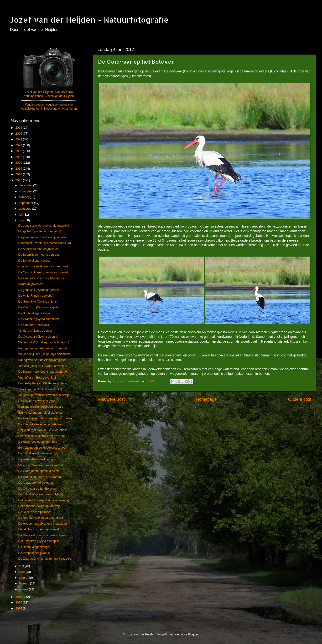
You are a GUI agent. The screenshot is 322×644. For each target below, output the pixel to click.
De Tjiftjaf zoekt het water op (37, 453)
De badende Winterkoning (36, 459)
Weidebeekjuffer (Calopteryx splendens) (45, 354)
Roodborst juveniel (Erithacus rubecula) (44, 243)
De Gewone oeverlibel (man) (37, 401)
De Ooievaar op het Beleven (37, 489)
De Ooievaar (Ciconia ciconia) (38, 337)
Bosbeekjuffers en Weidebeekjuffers (42, 383)
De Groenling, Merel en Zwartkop (40, 477)
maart (23, 578)
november (26, 191)
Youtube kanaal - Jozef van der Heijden (49, 96)
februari (25, 583)
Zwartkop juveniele (31, 284)
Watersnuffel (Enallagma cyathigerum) (44, 342)
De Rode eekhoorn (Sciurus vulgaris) (43, 535)
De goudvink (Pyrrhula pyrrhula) (39, 290)
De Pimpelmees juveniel (34, 553)
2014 (19, 609)
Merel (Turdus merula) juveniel (38, 529)
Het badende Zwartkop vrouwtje (39, 506)
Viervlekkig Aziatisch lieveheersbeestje (44, 395)
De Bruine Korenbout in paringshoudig (44, 372)
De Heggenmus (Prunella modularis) (42, 524)
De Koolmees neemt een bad (38, 442)
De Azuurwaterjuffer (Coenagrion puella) (45, 418)
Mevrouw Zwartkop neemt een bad (41, 465)
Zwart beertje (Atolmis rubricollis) (40, 389)
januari (24, 589)
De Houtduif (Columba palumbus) (40, 518)
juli (21, 215)
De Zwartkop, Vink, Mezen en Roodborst (45, 559)
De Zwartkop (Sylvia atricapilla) (39, 307)
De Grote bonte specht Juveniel (39, 471)
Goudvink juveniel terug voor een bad (43, 266)
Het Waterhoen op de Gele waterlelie (43, 430)
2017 (19, 180)
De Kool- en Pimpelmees (35, 512)
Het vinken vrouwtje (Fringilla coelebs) (44, 500)
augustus (26, 209)
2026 (19, 128)
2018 (19, 174)
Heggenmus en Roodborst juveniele (42, 237)
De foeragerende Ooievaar (36, 483)
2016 (19, 597)
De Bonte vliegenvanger (34, 261)
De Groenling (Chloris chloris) (38, 302)
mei (22, 566)
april (22, 572)
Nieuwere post (111, 399)
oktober (25, 197)
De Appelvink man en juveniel (38, 249)
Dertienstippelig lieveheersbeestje (41, 407)
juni (22, 220)
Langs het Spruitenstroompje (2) (40, 231)
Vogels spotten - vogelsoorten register (49, 105)
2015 (19, 603)
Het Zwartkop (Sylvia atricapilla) (39, 541)
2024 (19, 139)
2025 (19, 134)
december (26, 185)
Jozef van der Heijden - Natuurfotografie (89, 20)
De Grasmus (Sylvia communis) (39, 319)
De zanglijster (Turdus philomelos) (41, 278)
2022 (19, 151)
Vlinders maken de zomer (35, 331)
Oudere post (300, 399)
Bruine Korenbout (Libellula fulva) (40, 413)
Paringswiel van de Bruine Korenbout (43, 348)
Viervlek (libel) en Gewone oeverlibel (42, 366)
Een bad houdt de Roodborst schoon (43, 448)
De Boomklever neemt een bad (39, 255)
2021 (19, 157)
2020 (19, 163)
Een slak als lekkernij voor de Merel (42, 436)
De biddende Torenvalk (34, 325)
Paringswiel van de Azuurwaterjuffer (42, 360)
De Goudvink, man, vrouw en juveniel (43, 272)
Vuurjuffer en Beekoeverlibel (37, 378)
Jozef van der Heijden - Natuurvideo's (49, 92)
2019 (19, 169)
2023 (19, 145)
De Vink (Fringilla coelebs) (36, 296)
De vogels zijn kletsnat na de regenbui (44, 226)
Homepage (206, 399)
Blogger (193, 634)
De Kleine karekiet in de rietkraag (40, 424)
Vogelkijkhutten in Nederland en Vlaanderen (49, 109)
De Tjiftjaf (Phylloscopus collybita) (41, 494)
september (27, 203)
